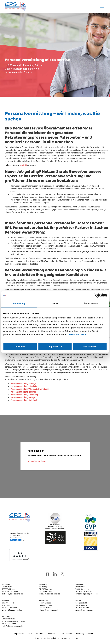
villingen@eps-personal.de (49, 610)
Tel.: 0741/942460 (82, 608)
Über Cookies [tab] (91, 303)
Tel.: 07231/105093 (46, 592)
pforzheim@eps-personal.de (49, 594)
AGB (30, 634)
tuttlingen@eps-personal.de (12, 594)
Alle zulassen (90, 346)
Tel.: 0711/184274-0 (10, 608)
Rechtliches (52, 634)
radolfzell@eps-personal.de (12, 626)
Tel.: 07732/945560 (9, 624)
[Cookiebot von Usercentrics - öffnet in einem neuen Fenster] (95, 295)
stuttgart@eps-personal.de (12, 610)
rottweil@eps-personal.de (85, 610)
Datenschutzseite (77, 334)
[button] (102, 6)
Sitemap (39, 634)
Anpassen (55, 346)
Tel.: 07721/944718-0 (47, 608)
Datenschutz (66, 634)
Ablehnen (20, 346)
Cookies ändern (37, 461)
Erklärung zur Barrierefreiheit (44, 638)
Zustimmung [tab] (19, 303)
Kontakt (75, 638)
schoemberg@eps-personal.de (87, 594)
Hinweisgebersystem (85, 634)
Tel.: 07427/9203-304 (84, 592)
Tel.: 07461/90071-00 (10, 592)
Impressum (19, 634)
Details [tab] (55, 303)
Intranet (64, 638)
